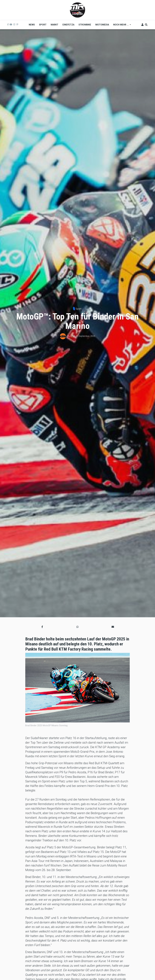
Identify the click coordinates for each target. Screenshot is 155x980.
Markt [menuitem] (54, 25)
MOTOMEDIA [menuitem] (102, 25)
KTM (73, 336)
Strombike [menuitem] (85, 25)
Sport (79, 309)
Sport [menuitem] (43, 25)
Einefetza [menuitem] (68, 25)
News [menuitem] (32, 25)
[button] (42, 627)
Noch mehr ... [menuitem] (121, 26)
